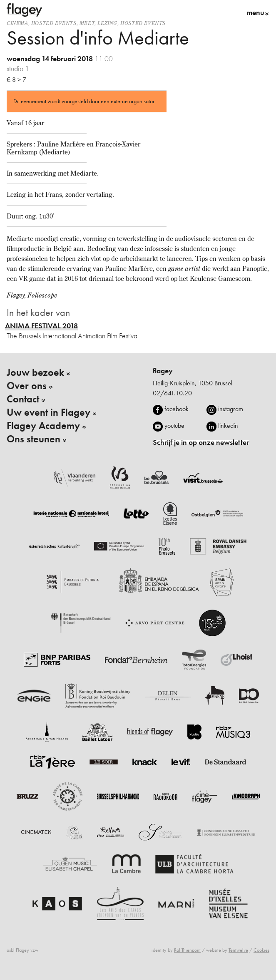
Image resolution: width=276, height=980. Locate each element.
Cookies (261, 950)
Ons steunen (34, 439)
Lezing (107, 23)
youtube (174, 425)
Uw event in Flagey (48, 412)
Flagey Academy (43, 426)
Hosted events (54, 23)
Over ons (27, 386)
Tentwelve (238, 950)
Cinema (17, 23)
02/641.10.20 (172, 393)
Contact (23, 399)
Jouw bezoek (35, 372)
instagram (231, 409)
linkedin (228, 425)
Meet (87, 23)
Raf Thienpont (187, 950)
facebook (177, 409)
